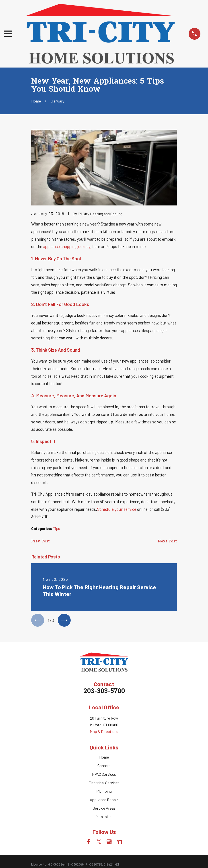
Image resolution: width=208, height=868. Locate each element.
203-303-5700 (104, 692)
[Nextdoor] (119, 843)
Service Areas (104, 809)
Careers (104, 766)
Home (104, 758)
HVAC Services (104, 775)
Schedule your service (117, 509)
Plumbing (104, 792)
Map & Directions (104, 732)
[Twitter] (99, 843)
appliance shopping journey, (67, 246)
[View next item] (65, 621)
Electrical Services (104, 783)
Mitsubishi (104, 817)
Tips (56, 528)
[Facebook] (89, 843)
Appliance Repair (104, 800)
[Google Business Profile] (109, 843)
